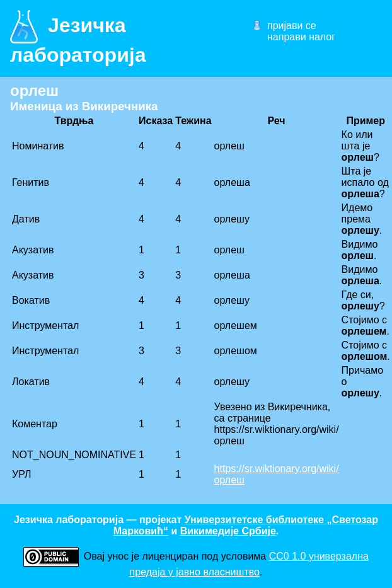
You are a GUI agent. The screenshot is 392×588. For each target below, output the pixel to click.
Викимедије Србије (228, 531)
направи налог (301, 37)
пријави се (292, 26)
